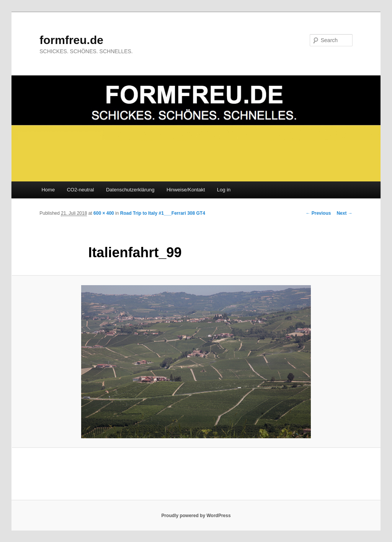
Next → (344, 213)
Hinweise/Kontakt (186, 190)
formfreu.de (71, 40)
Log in (224, 190)
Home (48, 190)
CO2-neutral (81, 190)
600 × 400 (104, 213)
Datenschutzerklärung (130, 190)
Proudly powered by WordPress (196, 516)
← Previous (318, 213)
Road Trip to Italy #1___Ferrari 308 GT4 (163, 213)
